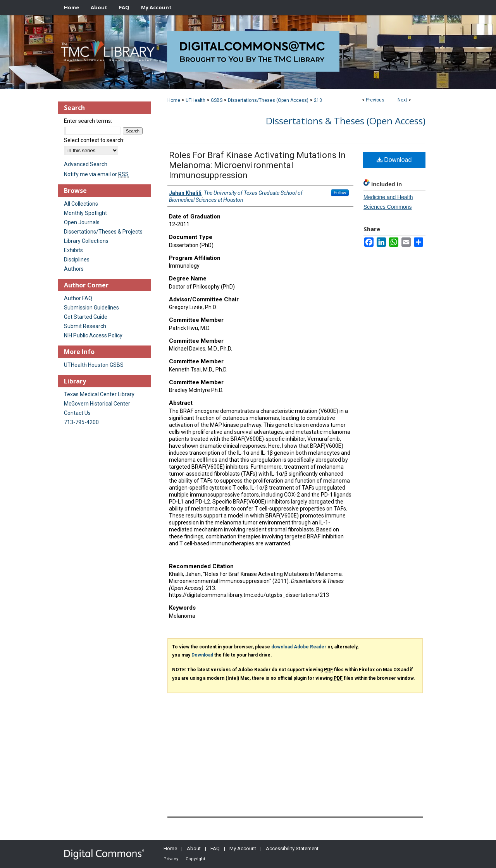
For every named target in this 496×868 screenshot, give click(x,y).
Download (394, 160)
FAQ (215, 848)
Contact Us (77, 413)
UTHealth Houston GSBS (94, 365)
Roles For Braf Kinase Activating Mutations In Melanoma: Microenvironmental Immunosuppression (257, 165)
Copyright (195, 859)
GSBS (217, 100)
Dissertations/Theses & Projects (103, 232)
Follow (340, 193)
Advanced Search (86, 164)
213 (318, 100)
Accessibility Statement (292, 848)
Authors (74, 269)
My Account (243, 848)
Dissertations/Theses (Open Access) (268, 100)
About (194, 848)
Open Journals (82, 222)
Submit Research (85, 326)
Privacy (171, 859)
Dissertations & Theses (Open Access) (346, 121)
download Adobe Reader (299, 647)
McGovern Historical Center (97, 404)
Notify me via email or (96, 174)
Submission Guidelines (91, 308)
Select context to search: (94, 140)
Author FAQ (78, 298)
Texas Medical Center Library (99, 394)
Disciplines (77, 260)
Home (174, 100)
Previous (375, 100)
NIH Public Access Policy (93, 335)
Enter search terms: (88, 121)
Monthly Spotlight (85, 213)
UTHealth (195, 100)
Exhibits (73, 250)
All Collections (81, 204)
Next (402, 100)
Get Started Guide (86, 317)
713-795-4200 (81, 422)
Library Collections (86, 241)
